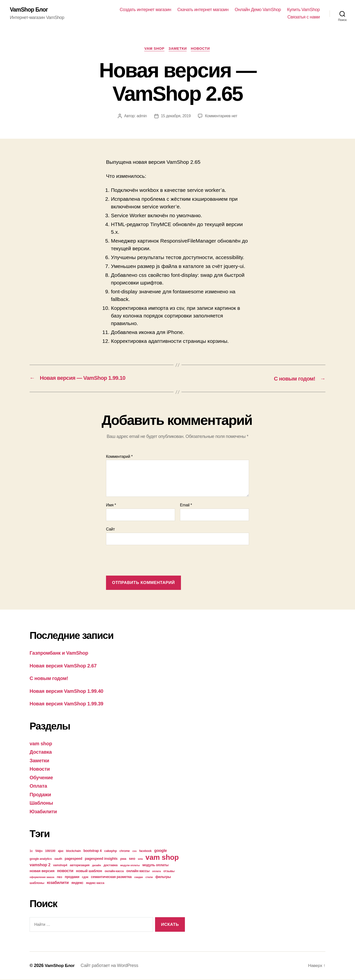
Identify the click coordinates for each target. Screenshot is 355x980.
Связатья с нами (304, 17)
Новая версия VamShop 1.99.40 (68, 691)
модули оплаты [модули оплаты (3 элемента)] (130, 866)
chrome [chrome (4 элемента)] (125, 851)
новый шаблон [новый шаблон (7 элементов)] (89, 871)
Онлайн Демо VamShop (258, 10)
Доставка (41, 752)
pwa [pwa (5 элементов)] (123, 859)
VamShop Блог (30, 10)
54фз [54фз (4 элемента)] (39, 851)
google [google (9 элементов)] (161, 851)
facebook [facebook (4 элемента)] (145, 851)
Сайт (110, 530)
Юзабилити (44, 812)
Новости (202, 49)
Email (186, 506)
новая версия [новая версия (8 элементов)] (42, 871)
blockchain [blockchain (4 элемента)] (73, 851)
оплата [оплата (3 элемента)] (156, 872)
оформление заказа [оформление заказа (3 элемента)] (42, 878)
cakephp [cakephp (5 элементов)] (111, 851)
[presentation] (143, 561)
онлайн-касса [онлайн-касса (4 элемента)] (114, 872)
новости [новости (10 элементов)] (65, 871)
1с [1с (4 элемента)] (31, 851)
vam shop (153, 49)
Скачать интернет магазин (203, 10)
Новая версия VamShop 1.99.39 (68, 704)
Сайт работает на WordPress (111, 966)
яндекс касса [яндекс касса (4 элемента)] (95, 883)
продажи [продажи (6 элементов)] (72, 877)
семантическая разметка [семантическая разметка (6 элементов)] (111, 877)
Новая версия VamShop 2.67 (65, 666)
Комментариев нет (222, 117)
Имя (111, 506)
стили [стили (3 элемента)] (149, 878)
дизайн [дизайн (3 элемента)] (97, 866)
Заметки (178, 49)
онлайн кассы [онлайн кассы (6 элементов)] (138, 871)
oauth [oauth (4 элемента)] (58, 859)
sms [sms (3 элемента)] (140, 859)
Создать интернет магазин (146, 10)
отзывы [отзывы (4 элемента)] (169, 872)
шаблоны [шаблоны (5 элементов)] (37, 883)
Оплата (39, 786)
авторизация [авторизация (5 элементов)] (80, 866)
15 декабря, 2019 (175, 117)
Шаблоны (42, 803)
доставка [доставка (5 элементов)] (111, 866)
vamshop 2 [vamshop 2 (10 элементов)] (40, 865)
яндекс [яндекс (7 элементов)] (77, 883)
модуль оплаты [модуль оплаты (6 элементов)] (156, 865)
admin (141, 117)
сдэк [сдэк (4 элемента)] (85, 878)
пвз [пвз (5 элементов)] (59, 877)
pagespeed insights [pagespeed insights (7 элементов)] (101, 859)
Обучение (42, 778)
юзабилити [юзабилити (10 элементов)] (58, 883)
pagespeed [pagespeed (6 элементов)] (73, 859)
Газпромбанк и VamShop (60, 653)
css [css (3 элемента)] (134, 851)
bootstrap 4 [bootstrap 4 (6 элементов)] (92, 851)
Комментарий (119, 457)
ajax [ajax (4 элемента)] (61, 851)
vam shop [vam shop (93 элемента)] (162, 858)
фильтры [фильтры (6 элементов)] (163, 877)
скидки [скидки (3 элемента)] (138, 878)
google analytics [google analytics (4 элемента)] (41, 859)
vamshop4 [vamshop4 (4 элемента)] (60, 866)
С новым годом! (50, 679)
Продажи (41, 795)
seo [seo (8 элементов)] (132, 859)
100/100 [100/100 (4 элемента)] (50, 851)
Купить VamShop (303, 10)
